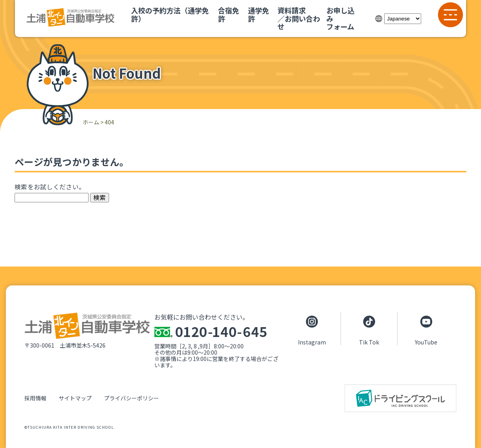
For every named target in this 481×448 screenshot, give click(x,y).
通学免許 (259, 14)
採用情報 (35, 398)
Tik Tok (369, 342)
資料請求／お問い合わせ (299, 18)
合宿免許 (229, 14)
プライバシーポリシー (131, 398)
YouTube (426, 342)
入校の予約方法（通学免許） (170, 14)
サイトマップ (75, 398)
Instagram (312, 342)
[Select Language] (402, 19)
